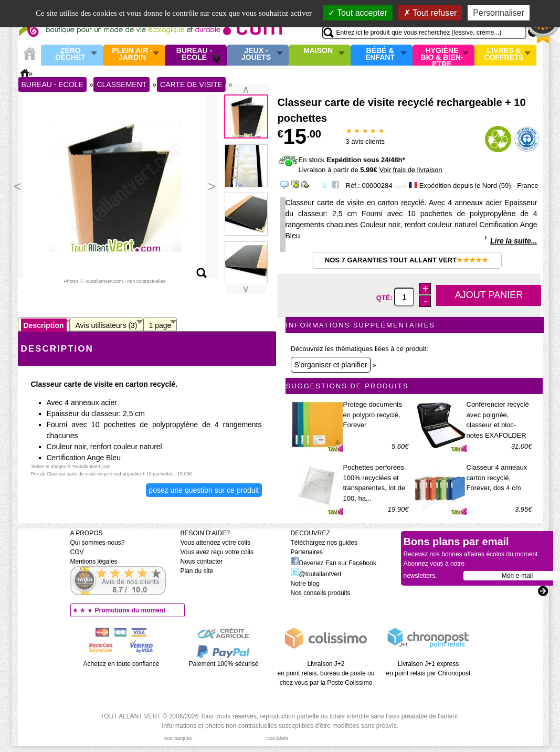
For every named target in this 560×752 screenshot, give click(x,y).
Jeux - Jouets (256, 54)
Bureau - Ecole (194, 54)
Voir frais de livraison (410, 170)
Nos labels (277, 738)
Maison (318, 51)
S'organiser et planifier (331, 365)
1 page (160, 325)
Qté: (385, 297)
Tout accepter (358, 13)
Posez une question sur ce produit (204, 490)
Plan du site (197, 571)
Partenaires (307, 552)
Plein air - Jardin (132, 54)
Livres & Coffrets (504, 54)
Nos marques (178, 738)
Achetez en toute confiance (121, 664)
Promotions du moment (130, 610)
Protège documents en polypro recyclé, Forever (373, 415)
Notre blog (305, 584)
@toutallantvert (316, 574)
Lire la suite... (514, 241)
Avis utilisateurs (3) (107, 325)
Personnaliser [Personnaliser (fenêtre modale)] (499, 13)
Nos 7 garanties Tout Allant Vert (406, 260)
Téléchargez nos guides (324, 543)
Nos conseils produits (321, 593)
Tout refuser (430, 13)
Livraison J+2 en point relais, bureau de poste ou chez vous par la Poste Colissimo (326, 673)
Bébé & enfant (380, 54)
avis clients (365, 141)
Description (44, 325)
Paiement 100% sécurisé (224, 664)
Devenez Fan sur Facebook (334, 563)
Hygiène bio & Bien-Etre (442, 55)
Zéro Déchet (70, 54)
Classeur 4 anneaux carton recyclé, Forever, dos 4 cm (497, 478)
